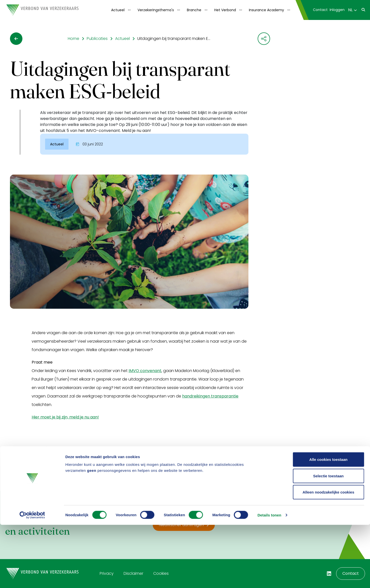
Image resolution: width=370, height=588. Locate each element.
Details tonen (269, 578)
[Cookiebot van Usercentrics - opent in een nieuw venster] (32, 578)
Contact (320, 10)
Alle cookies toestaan (328, 523)
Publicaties (97, 39)
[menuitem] (120, 10)
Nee (58, 465)
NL (352, 10)
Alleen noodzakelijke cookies (328, 555)
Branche (194, 10)
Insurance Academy (266, 10)
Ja (39, 465)
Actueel (118, 10)
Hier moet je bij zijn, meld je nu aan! (65, 417)
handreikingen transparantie (210, 396)
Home (74, 39)
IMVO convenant (145, 371)
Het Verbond (225, 10)
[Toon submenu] (128, 10)
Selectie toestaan (329, 539)
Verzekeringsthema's (156, 10)
